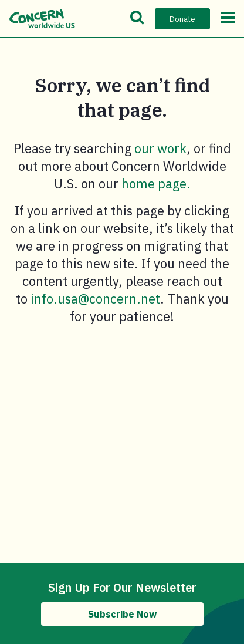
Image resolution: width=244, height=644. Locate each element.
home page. (156, 183)
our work (160, 148)
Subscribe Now (122, 614)
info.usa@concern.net (95, 299)
